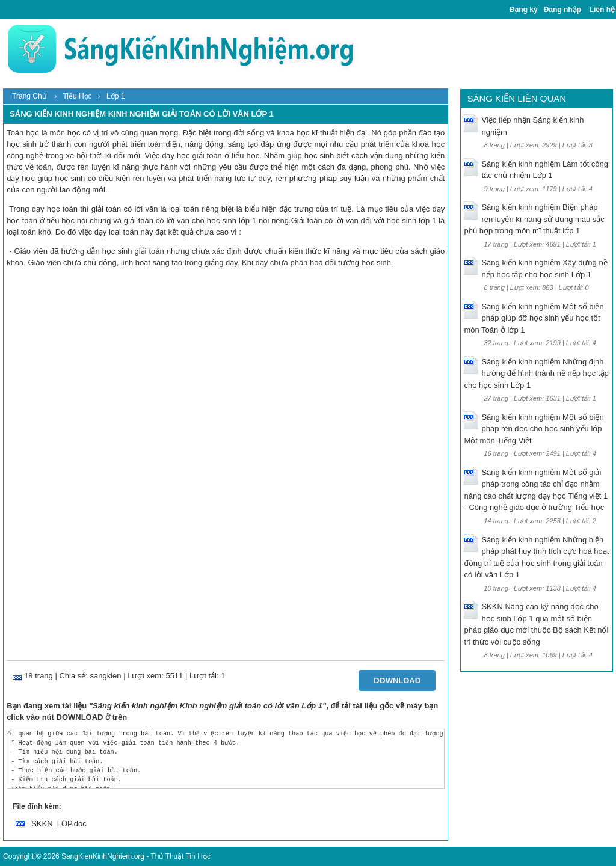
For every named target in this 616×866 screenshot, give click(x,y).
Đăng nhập (562, 10)
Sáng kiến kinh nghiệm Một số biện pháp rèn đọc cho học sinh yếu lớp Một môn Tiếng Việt (534, 429)
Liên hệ (602, 10)
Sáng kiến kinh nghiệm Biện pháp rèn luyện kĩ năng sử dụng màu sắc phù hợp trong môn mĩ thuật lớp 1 (534, 219)
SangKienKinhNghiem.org (103, 856)
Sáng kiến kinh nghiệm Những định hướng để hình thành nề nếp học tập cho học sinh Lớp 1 (536, 373)
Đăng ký (524, 10)
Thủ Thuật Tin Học (180, 856)
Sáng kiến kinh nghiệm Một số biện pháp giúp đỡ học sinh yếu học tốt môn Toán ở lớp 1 (534, 318)
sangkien (106, 676)
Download (397, 680)
